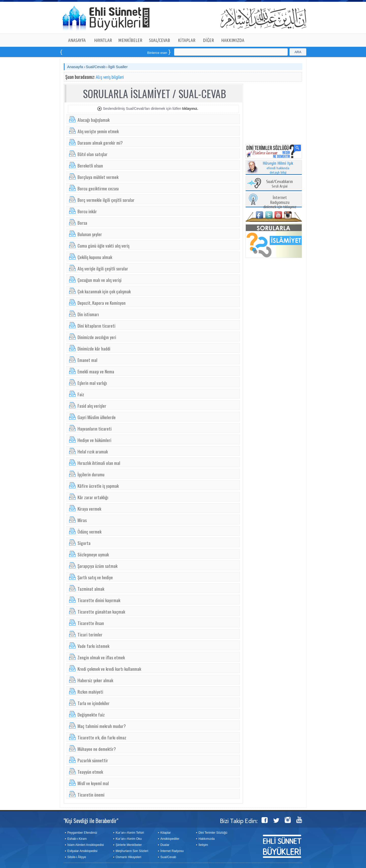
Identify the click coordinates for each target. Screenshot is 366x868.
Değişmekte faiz (91, 714)
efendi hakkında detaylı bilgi (278, 168)
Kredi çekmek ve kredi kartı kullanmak (109, 669)
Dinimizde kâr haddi (94, 348)
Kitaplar (166, 833)
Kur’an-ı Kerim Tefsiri (130, 833)
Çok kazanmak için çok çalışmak (104, 291)
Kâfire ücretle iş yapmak (98, 486)
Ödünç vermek (89, 531)
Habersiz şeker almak (95, 680)
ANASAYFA (77, 40)
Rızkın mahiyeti (90, 692)
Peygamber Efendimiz (82, 833)
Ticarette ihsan (91, 623)
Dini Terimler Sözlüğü (213, 833)
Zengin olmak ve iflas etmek (101, 657)
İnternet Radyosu (172, 851)
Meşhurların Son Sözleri (132, 851)
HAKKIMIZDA (233, 40)
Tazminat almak (91, 589)
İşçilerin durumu (91, 474)
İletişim (203, 845)
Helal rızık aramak (93, 451)
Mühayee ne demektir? (97, 749)
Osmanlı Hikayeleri (128, 857)
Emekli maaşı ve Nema (96, 371)
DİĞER (209, 40)
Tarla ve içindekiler (94, 703)
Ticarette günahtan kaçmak (101, 612)
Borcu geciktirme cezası (98, 188)
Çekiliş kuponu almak (95, 257)
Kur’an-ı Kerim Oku (129, 839)
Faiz (81, 394)
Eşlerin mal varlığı (92, 383)
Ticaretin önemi (91, 795)
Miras (82, 520)
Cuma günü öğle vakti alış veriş (103, 246)
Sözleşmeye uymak (93, 554)
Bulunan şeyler (90, 234)
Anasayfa (75, 67)
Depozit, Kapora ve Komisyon (102, 303)
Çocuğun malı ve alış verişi (100, 280)
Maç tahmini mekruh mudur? (102, 726)
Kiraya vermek (89, 509)
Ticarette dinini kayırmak (99, 600)
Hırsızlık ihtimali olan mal (99, 463)
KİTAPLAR (187, 40)
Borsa (82, 223)
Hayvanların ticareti (95, 429)
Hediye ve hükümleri (94, 440)
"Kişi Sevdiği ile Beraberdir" (91, 820)
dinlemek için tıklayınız (280, 202)
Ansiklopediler (170, 839)
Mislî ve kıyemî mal (93, 783)
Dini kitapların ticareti (96, 326)
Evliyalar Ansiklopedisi (82, 851)
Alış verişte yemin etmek (98, 131)
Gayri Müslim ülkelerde (97, 417)
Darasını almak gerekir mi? (100, 143)
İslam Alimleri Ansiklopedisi (86, 845)
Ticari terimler (90, 634)
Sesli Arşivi (279, 184)
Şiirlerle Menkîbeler (129, 845)
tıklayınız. (190, 109)
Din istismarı (88, 314)
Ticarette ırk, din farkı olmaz (102, 737)
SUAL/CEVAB (159, 40)
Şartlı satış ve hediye (95, 577)
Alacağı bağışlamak (94, 120)
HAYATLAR (103, 40)
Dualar (165, 845)
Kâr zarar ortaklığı (93, 497)
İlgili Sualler (118, 67)
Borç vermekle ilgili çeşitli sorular (106, 200)
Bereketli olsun (90, 165)
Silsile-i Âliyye (77, 857)
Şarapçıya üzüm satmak (97, 566)
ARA (298, 52)
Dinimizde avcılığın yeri (97, 337)
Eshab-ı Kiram (77, 839)
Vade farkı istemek (93, 646)
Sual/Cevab (96, 67)
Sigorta (84, 543)
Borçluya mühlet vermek (98, 177)
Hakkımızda (207, 839)
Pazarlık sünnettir (93, 760)
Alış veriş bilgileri (110, 77)
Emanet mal (87, 360)
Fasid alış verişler (92, 406)
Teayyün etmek (90, 772)
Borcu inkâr (87, 211)
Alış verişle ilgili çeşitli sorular (103, 268)
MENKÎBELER (130, 40)
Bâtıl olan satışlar (93, 154)
